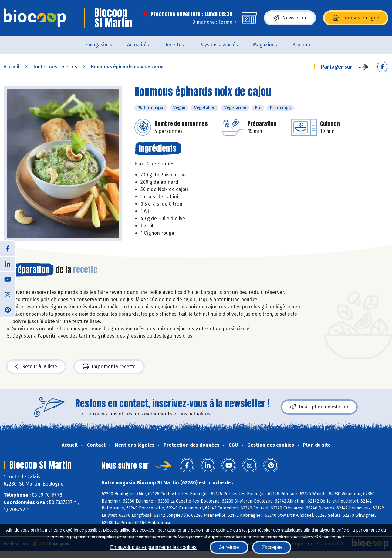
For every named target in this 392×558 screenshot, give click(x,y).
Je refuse (229, 547)
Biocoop (301, 45)
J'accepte (272, 547)
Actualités (138, 45)
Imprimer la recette (109, 367)
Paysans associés (218, 45)
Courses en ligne (356, 18)
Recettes (174, 45)
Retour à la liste (36, 367)
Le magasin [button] (95, 45)
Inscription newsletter (319, 407)
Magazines (265, 45)
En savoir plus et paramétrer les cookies (153, 547)
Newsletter (290, 18)
